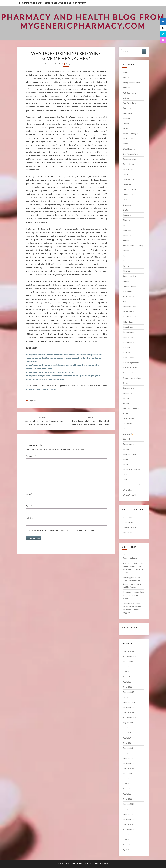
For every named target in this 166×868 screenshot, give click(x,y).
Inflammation (129, 312)
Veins (125, 475)
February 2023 (129, 804)
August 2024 (128, 723)
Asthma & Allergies (131, 134)
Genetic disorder (130, 286)
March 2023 (128, 799)
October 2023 (128, 768)
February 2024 (129, 748)
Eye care (126, 256)
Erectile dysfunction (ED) (133, 245)
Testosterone (129, 444)
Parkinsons (127, 393)
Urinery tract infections (132, 469)
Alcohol (126, 78)
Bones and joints (130, 159)
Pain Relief (127, 533)
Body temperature (130, 154)
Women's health (130, 495)
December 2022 (129, 814)
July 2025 (127, 667)
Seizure (126, 413)
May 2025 (127, 677)
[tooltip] (163, 22)
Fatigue (126, 261)
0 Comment (82, 64)
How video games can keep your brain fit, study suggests (134, 595)
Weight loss (128, 490)
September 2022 (130, 829)
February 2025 (129, 692)
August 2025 (128, 661)
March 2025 (128, 687)
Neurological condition (132, 378)
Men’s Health (128, 517)
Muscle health (129, 357)
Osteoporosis (128, 388)
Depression (128, 215)
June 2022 (127, 840)
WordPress (89, 863)
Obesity (126, 383)
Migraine (32, 401)
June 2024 (127, 733)
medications (128, 337)
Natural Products (130, 368)
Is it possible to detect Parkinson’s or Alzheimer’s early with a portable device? (42, 421)
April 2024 (127, 738)
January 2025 (128, 697)
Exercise (126, 251)
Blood (125, 144)
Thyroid (126, 449)
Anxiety (126, 123)
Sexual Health (129, 419)
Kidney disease (129, 322)
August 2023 (128, 773)
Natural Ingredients (131, 363)
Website (29, 518)
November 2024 (129, 707)
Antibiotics (127, 108)
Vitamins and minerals (132, 485)
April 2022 (127, 850)
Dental (126, 210)
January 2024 (128, 753)
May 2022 (127, 845)
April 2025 (127, 682)
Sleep (125, 429)
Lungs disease (129, 332)
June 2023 (127, 784)
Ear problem (128, 235)
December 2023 (129, 758)
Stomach (127, 439)
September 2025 (130, 656)
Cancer (126, 174)
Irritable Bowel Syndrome (133, 317)
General (126, 281)
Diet (125, 225)
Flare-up (126, 271)
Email (29, 506)
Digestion (127, 230)
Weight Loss (128, 522)
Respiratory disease (131, 408)
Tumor (126, 459)
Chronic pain (128, 195)
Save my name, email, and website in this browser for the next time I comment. (63, 530)
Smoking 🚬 (128, 434)
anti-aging (127, 98)
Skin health (128, 424)
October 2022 (128, 824)
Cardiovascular (129, 179)
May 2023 (127, 789)
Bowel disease (129, 164)
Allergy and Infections (132, 83)
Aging (125, 72)
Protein (126, 398)
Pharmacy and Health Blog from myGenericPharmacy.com (53, 3)
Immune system (130, 307)
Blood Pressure (129, 149)
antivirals (127, 118)
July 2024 (127, 728)
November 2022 (129, 819)
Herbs (125, 301)
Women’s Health (130, 527)
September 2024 (130, 717)
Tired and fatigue (130, 454)
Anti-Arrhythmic (130, 103)
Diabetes (127, 220)
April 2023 (127, 794)
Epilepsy (126, 240)
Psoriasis (127, 403)
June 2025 (127, 672)
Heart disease (128, 296)
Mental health (129, 342)
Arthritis (127, 128)
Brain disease (128, 169)
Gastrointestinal (130, 276)
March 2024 (128, 743)
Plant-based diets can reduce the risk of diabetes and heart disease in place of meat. (91, 421)
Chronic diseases (130, 189)
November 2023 (129, 763)
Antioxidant (128, 113)
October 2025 (128, 651)
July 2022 (127, 835)
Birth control (128, 139)
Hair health (128, 291)
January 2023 (128, 809)
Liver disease (128, 327)
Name (29, 494)
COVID (126, 200)
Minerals (127, 352)
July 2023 (127, 779)
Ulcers (126, 464)
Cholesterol (128, 184)
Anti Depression (129, 93)
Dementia (127, 205)
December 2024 (129, 702)
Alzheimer (127, 88)
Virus (125, 480)
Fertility (126, 266)
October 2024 (128, 712)
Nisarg (105, 863)
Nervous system (129, 373)
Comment (31, 456)
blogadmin (71, 64)
